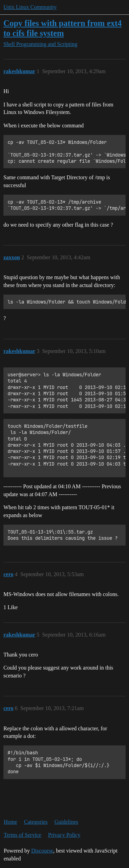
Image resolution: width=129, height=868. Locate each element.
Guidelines (66, 822)
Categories (36, 822)
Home (10, 822)
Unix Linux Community (30, 7)
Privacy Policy (64, 835)
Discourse (42, 851)
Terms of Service (23, 835)
